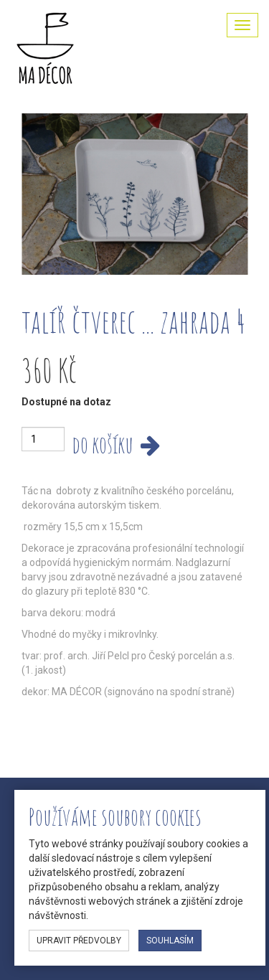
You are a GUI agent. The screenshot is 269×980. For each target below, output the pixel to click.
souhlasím (170, 941)
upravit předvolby (79, 941)
